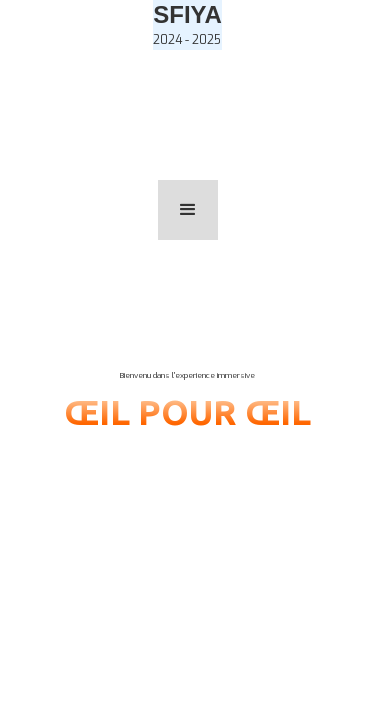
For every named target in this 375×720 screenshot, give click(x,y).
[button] (188, 210)
